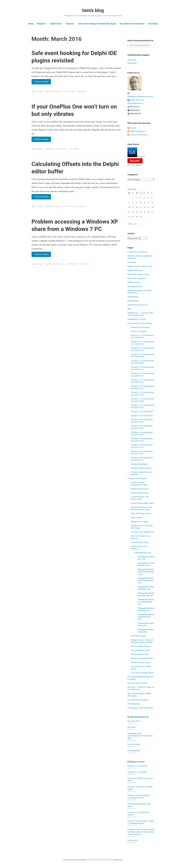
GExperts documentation (137, 478)
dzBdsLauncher (134, 282)
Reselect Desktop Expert (140, 662)
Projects (70, 24)
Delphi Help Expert (135, 270)
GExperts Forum (137, 762)
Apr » (135, 224)
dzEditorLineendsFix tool (137, 305)
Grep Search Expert (138, 636)
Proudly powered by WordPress (75, 860)
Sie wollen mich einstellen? (132, 24)
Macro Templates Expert (140, 650)
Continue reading (42, 82)
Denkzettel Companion (136, 278)
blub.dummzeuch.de (135, 103)
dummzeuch (39, 91)
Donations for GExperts (140, 327)
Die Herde (131, 727)
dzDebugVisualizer (135, 286)
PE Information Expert (140, 654)
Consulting (153, 24)
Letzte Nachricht (134, 744)
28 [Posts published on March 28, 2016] (129, 217)
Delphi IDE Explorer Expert (138, 274)
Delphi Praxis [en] (136, 100)
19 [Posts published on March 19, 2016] (148, 207)
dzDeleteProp (133, 297)
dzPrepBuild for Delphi (137, 319)
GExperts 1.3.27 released (137, 772)
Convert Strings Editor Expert (142, 503)
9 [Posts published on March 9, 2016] (136, 203)
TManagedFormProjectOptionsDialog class (146, 617)
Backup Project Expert (140, 489)
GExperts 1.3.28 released (137, 766)
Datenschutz (132, 63)
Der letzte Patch (134, 721)
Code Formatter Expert (140, 493)
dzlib (129, 309)
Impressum (132, 60)
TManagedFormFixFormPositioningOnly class (146, 580)
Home (31, 24)
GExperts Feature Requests (141, 468)
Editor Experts (136, 517)
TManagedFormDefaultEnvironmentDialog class (146, 572)
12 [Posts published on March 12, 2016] (148, 203)
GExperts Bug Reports (140, 464)
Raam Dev (119, 860)
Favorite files (133, 840)
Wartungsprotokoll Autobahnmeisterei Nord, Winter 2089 (140, 736)
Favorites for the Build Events (143, 532)
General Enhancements (140, 542)
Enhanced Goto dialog (139, 522)
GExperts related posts (137, 135)
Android (51, 149)
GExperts (41, 24)
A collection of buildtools (137, 252)
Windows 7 (60, 264)
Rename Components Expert (142, 658)
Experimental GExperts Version (140, 323)
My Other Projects (135, 165)
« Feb (130, 224)
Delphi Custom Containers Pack (140, 266)
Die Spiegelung (133, 750)
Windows (52, 264)
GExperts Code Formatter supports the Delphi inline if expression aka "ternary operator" (141, 832)
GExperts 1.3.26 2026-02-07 (142, 416)
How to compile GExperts (141, 646)
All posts (132, 128)
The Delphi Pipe (134, 704)
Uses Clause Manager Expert (142, 673)
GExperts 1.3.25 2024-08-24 (142, 412)
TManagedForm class (143, 553)
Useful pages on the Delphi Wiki (140, 708)
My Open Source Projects (137, 683)
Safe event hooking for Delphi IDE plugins (97, 24)
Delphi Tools (56, 24)
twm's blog (93, 10)
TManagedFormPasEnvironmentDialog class (146, 602)
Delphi (51, 91)
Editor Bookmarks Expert (141, 513)
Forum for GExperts (139, 331)
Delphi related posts (136, 131)
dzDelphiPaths (133, 301)
